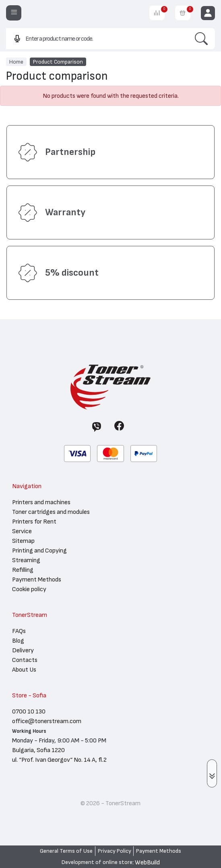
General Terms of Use (66, 851)
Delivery (23, 650)
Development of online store (97, 862)
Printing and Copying (39, 550)
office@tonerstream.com (47, 721)
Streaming (26, 560)
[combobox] (97, 38)
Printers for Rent (34, 522)
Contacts (25, 660)
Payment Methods (37, 579)
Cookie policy (29, 589)
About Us (24, 670)
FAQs (19, 631)
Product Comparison (58, 62)
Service (22, 531)
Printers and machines (41, 502)
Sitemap (23, 541)
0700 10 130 (29, 711)
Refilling (23, 570)
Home (16, 62)
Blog (18, 641)
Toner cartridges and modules (51, 512)
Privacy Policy (115, 851)
